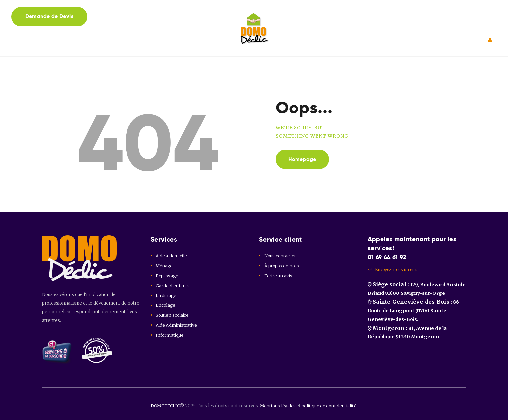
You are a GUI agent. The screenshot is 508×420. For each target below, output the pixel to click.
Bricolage (166, 305)
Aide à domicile (171, 256)
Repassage (167, 276)
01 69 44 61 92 (389, 257)
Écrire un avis (278, 276)
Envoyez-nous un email (396, 270)
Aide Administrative (176, 325)
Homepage (304, 160)
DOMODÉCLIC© (166, 406)
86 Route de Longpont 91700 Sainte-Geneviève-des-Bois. (413, 313)
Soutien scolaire (172, 315)
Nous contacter (280, 256)
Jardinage (166, 296)
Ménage (165, 266)
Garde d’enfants (173, 286)
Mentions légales (278, 406)
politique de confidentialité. (332, 406)
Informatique (170, 335)
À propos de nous (283, 266)
